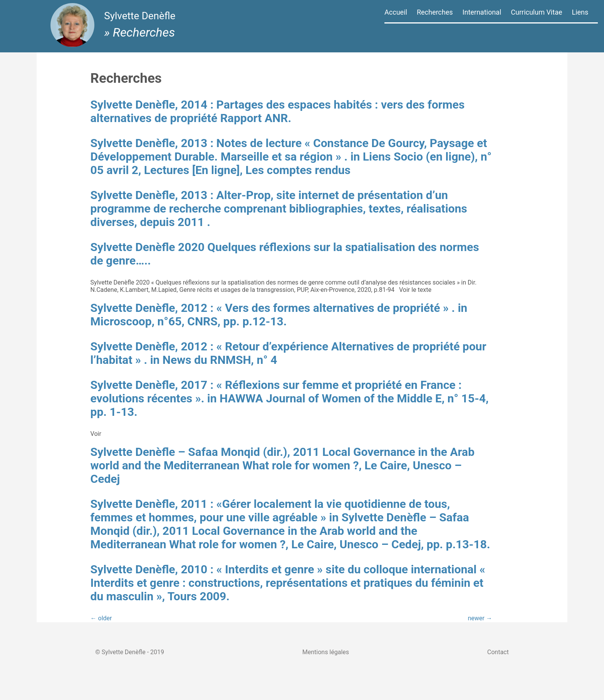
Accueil (396, 12)
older (120, 652)
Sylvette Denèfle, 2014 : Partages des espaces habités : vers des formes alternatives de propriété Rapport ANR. (277, 111)
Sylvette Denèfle (142, 18)
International (482, 12)
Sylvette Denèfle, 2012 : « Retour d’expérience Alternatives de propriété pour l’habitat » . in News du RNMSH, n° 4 (269, 374)
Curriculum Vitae (536, 12)
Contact (503, 678)
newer (457, 652)
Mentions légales (326, 678)
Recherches (435, 12)
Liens (580, 12)
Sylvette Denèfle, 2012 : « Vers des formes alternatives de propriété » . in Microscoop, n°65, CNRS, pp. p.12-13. (289, 335)
